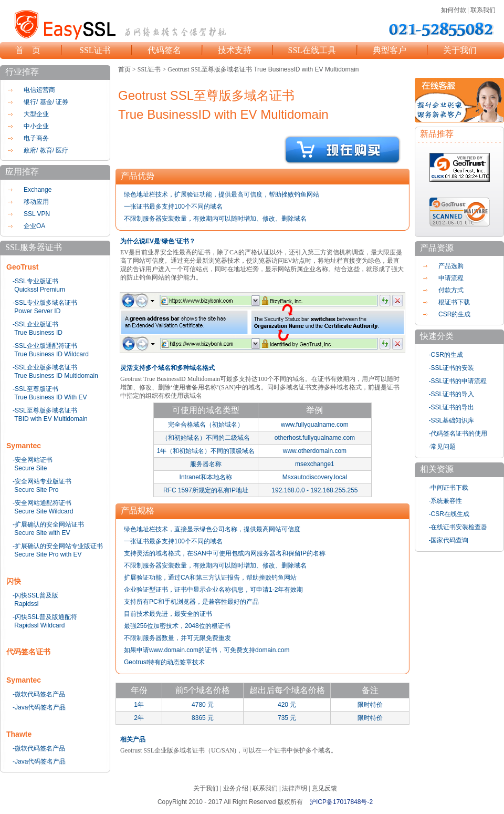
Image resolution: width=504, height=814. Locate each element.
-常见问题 (443, 447)
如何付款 (454, 10)
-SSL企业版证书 (35, 324)
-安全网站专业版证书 (42, 481)
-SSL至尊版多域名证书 (45, 410)
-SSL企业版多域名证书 (45, 367)
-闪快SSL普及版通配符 (45, 617)
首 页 (28, 50)
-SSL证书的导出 (452, 407)
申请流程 (451, 278)
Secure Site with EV (42, 533)
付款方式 (451, 290)
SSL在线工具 (312, 50)
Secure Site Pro (36, 490)
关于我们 (460, 50)
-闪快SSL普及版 (35, 595)
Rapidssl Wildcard (39, 625)
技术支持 (235, 50)
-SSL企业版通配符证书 (45, 346)
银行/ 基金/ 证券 (46, 102)
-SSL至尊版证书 (35, 389)
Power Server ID (37, 311)
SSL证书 (95, 50)
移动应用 (36, 202)
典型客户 (390, 50)
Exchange (38, 190)
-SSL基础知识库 (452, 420)
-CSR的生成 (446, 355)
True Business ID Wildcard (51, 354)
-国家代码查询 (449, 540)
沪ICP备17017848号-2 (341, 802)
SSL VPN (37, 214)
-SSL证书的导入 (452, 394)
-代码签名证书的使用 (458, 434)
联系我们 (483, 10)
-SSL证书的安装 (452, 368)
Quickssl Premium (40, 290)
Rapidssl (26, 604)
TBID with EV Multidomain (51, 419)
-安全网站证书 (33, 460)
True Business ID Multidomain (56, 376)
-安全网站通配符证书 (42, 503)
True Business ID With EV (50, 397)
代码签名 (164, 50)
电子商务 (36, 138)
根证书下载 (454, 302)
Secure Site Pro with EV (48, 554)
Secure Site (30, 468)
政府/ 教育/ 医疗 (46, 150)
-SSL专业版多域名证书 (45, 303)
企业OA (34, 226)
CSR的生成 (454, 314)
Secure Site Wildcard (44, 511)
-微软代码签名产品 (39, 694)
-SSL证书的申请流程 (458, 381)
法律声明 (295, 788)
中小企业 (36, 126)
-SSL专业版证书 (35, 281)
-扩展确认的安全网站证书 (48, 524)
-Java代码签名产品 (39, 707)
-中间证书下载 (449, 488)
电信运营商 (39, 90)
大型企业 (36, 114)
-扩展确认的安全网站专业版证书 (58, 546)
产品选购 (451, 266)
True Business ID (38, 333)
